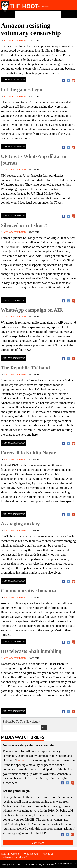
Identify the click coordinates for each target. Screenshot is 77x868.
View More (38, 843)
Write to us (47, 854)
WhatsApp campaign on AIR (32, 310)
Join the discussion (14, 80)
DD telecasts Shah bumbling (31, 651)
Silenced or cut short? (24, 225)
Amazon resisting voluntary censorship (31, 29)
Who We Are (31, 854)
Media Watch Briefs (22, 737)
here (23, 434)
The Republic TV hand (25, 368)
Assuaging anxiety (20, 524)
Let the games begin (22, 89)
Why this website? (11, 854)
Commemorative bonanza (29, 590)
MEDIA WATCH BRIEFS (15, 40)
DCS (74, 864)
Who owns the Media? (15, 857)
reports (10, 55)
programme (10, 389)
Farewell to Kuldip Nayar (28, 452)
